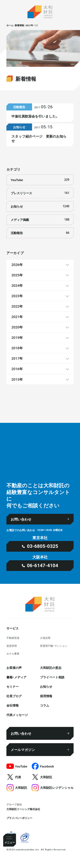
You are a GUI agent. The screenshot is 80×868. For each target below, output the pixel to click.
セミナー (13, 686)
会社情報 (13, 705)
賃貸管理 (12, 646)
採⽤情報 (46, 696)
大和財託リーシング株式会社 (23, 809)
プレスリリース (40, 193)
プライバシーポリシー (19, 818)
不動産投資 (13, 638)
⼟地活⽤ (45, 638)
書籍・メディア (16, 677)
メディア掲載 (40, 220)
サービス (13, 628)
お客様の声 (14, 668)
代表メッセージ (17, 715)
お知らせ (40, 206)
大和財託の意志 (51, 668)
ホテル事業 (13, 654)
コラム (45, 705)
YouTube (40, 180)
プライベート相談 (52, 677)
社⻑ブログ (14, 696)
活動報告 (40, 233)
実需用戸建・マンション (54, 646)
